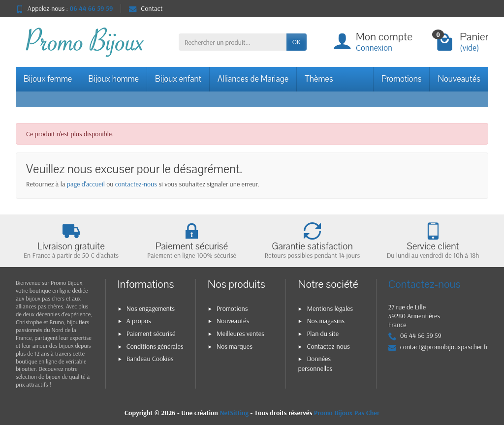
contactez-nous (136, 184)
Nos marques (235, 346)
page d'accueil (86, 184)
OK (297, 42)
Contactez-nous (328, 346)
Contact (146, 8)
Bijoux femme (48, 79)
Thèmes (319, 79)
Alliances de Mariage (253, 79)
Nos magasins (326, 321)
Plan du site (323, 334)
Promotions (402, 79)
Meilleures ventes (240, 334)
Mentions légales (330, 308)
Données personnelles (315, 363)
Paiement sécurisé (151, 334)
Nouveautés (459, 79)
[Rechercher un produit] (233, 42)
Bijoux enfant (178, 79)
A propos (139, 321)
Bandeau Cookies (150, 359)
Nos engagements (151, 308)
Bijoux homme (113, 79)
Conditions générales (155, 346)
